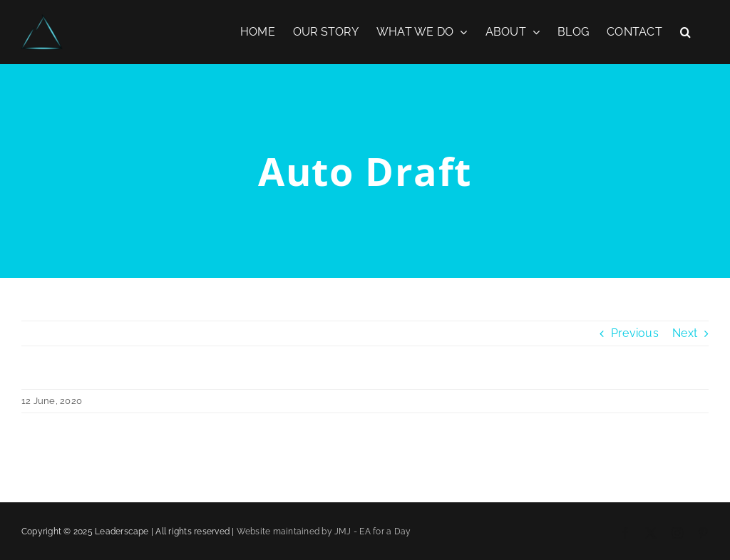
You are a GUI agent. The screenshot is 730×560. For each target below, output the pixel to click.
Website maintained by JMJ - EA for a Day (324, 532)
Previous (635, 333)
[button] (685, 32)
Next (685, 333)
